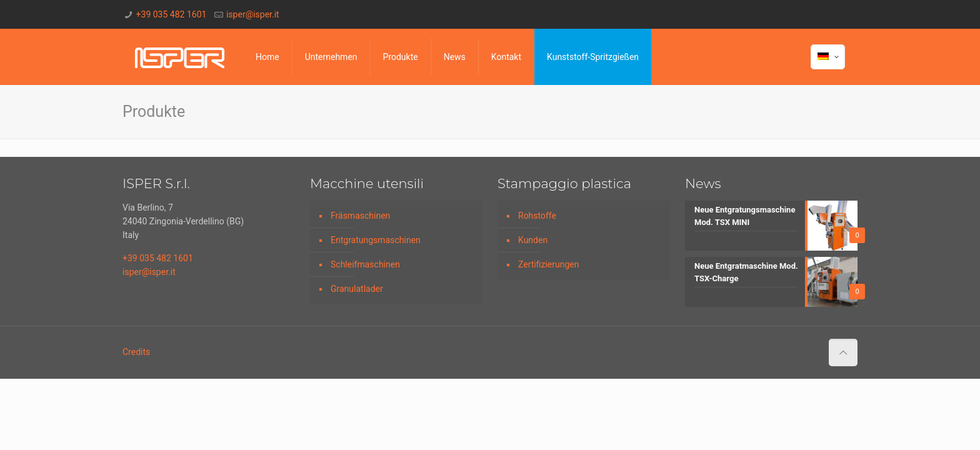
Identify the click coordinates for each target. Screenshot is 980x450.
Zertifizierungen (548, 264)
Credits (136, 352)
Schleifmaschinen (365, 264)
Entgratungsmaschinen (376, 240)
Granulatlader (357, 289)
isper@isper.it (253, 14)
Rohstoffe (537, 216)
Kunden (533, 240)
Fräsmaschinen (360, 216)
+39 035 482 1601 (172, 14)
